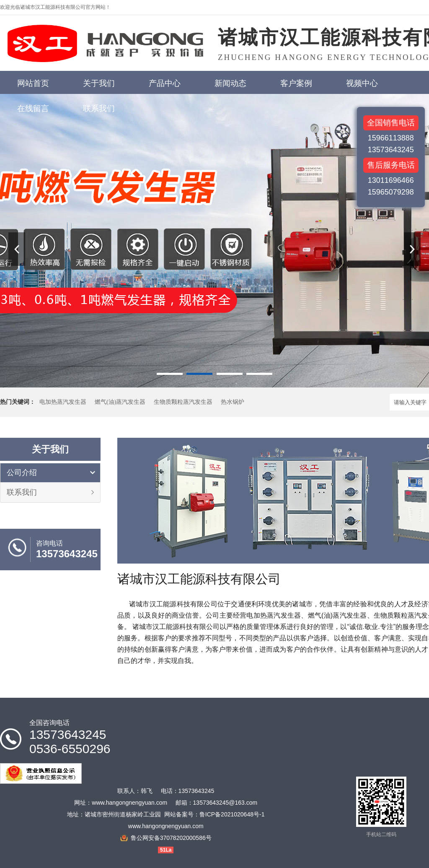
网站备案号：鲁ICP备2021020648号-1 (214, 814)
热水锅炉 (233, 402)
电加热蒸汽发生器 (63, 402)
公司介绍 (22, 473)
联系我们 (22, 492)
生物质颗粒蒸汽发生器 (183, 402)
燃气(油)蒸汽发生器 (120, 402)
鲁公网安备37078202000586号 (171, 838)
